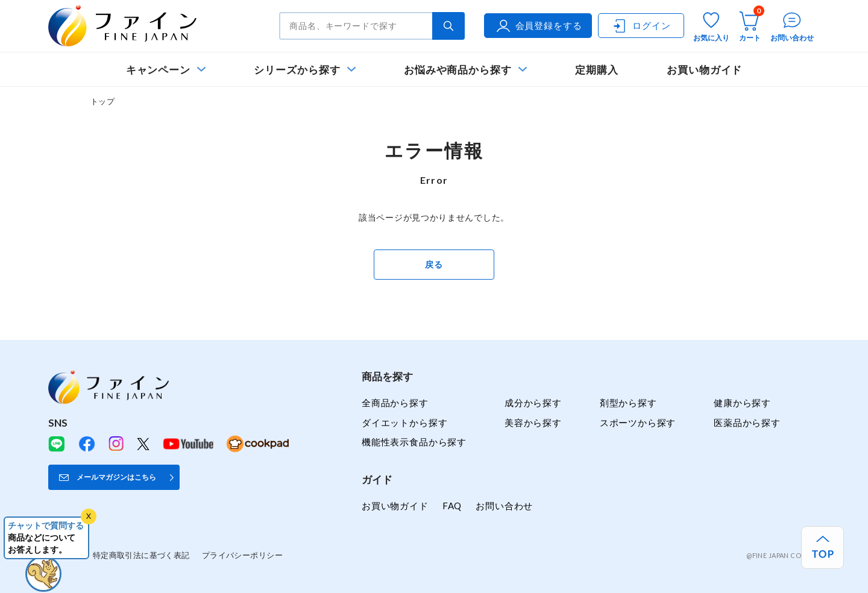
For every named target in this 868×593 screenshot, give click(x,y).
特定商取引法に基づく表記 (141, 555)
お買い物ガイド (705, 70)
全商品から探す (395, 403)
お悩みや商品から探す (458, 70)
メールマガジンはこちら (116, 477)
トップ (102, 101)
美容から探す (533, 422)
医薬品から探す (747, 422)
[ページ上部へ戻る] (822, 548)
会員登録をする (538, 26)
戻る (434, 264)
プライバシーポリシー (242, 555)
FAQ (452, 506)
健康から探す (742, 403)
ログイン (641, 26)
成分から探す (533, 403)
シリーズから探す (297, 70)
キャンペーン (159, 70)
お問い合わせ (504, 506)
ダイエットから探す (404, 422)
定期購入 (597, 70)
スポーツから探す (638, 422)
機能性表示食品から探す (414, 442)
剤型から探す (628, 403)
